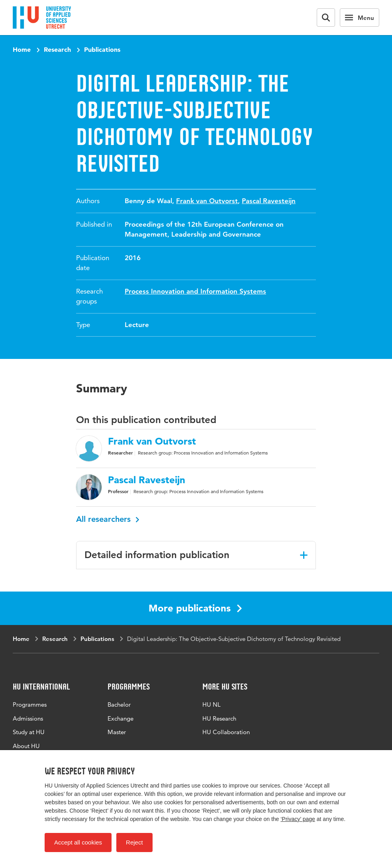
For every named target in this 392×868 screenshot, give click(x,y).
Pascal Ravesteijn (269, 201)
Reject (134, 842)
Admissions (28, 718)
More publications (195, 608)
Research (57, 49)
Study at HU (29, 732)
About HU (26, 746)
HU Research (219, 718)
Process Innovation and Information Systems (195, 291)
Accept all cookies (78, 842)
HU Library (217, 746)
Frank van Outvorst (207, 201)
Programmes (30, 704)
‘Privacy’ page (298, 819)
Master (117, 732)
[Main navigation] (360, 18)
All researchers (108, 519)
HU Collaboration (226, 732)
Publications (102, 49)
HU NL (212, 704)
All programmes (129, 746)
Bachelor (119, 704)
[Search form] (326, 18)
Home (22, 49)
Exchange (121, 718)
